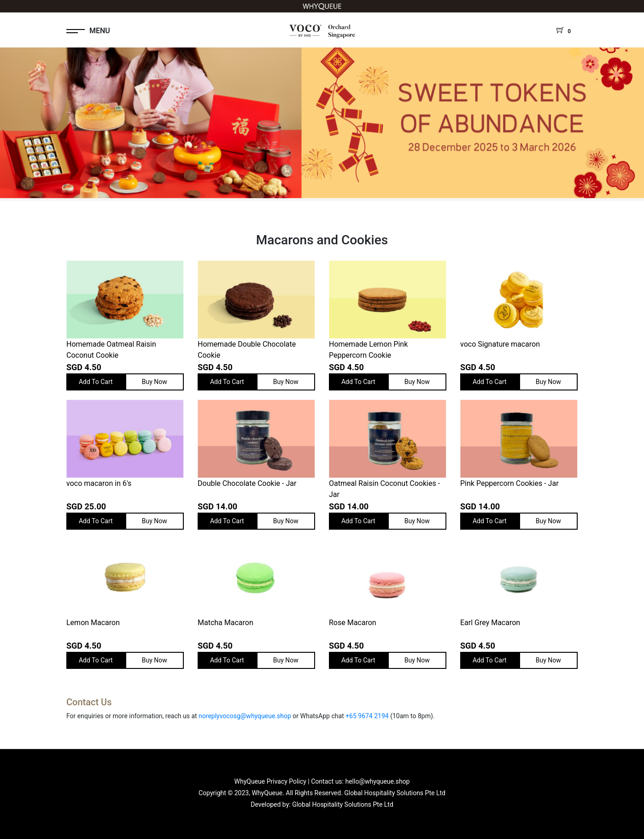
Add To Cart (96, 382)
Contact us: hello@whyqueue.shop (360, 781)
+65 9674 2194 (367, 716)
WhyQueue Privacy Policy (270, 781)
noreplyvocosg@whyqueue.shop (245, 716)
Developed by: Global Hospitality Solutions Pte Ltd (322, 804)
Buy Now (155, 382)
